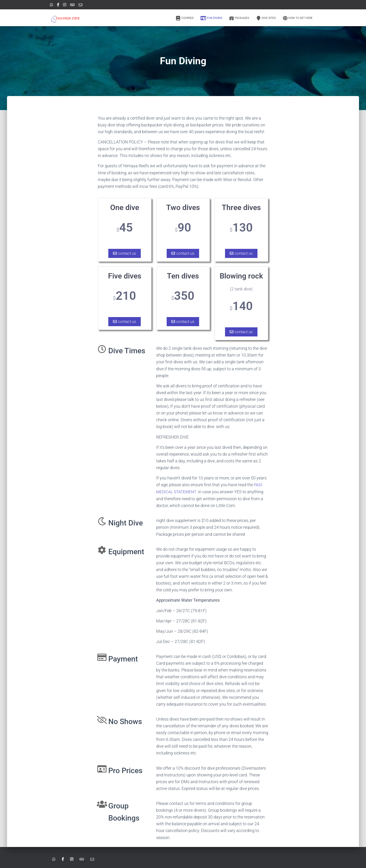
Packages (239, 18)
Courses (185, 18)
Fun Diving (211, 18)
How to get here (298, 18)
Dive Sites (266, 18)
